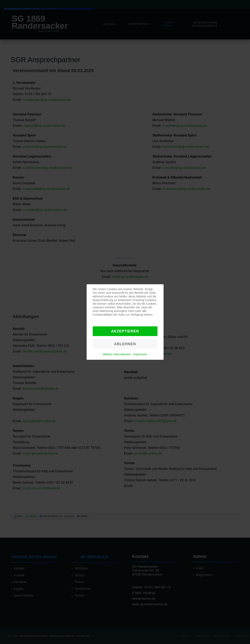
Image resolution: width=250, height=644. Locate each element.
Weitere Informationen (117, 354)
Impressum (140, 354)
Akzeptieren (125, 331)
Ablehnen (125, 344)
